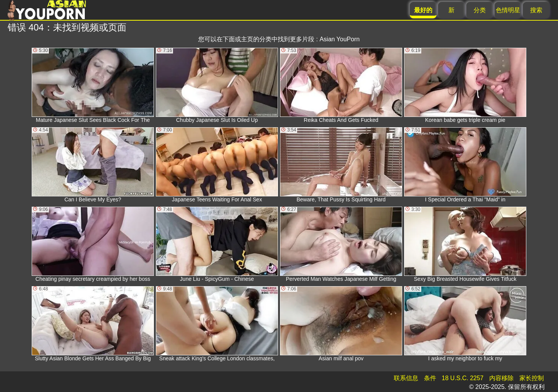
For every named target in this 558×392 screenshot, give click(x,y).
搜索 (536, 10)
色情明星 (508, 10)
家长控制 (532, 378)
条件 (430, 378)
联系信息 (406, 378)
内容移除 (501, 378)
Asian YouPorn (340, 39)
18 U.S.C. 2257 (463, 378)
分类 (480, 10)
